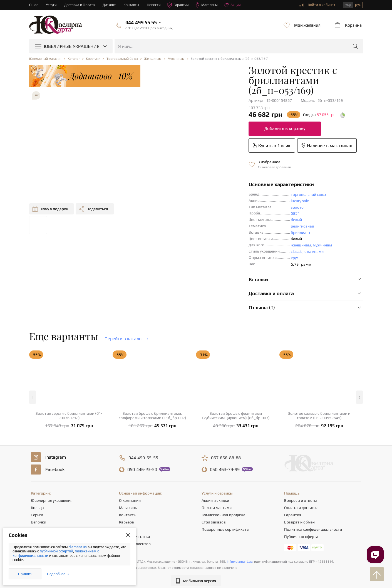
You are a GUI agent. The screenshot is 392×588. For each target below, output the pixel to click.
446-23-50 (142, 443)
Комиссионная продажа (224, 488)
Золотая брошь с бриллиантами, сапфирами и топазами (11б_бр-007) (152, 389)
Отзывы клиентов (135, 517)
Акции (236, 5)
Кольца (37, 481)
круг (198, 231)
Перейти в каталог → (127, 312)
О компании (130, 474)
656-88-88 (226, 431)
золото (200, 181)
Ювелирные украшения (52, 474)
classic (200, 225)
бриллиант (204, 206)
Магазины (210, 5)
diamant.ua (78, 547)
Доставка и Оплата (80, 5)
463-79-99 (225, 443)
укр (348, 5)
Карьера (126, 495)
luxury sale (203, 174)
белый (199, 193)
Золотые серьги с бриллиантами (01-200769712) (69, 389)
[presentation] (196, 574)
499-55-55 (143, 431)
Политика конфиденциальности (313, 503)
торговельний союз (211, 168)
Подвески (40, 503)
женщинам (204, 218)
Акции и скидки (215, 474)
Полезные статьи (134, 510)
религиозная (205, 199)
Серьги (37, 488)
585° (198, 187)
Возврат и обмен (299, 495)
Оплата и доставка (301, 481)
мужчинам (225, 218)
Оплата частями (217, 481)
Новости (156, 5)
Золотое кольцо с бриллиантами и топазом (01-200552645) (319, 389)
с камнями (217, 225)
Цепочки (39, 495)
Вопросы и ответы (300, 474)
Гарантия (293, 488)
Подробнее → (58, 574)
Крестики (39, 517)
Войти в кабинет (317, 5)
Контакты (133, 5)
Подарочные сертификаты (225, 503)
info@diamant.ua (240, 535)
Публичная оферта (301, 510)
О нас (34, 5)
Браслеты (39, 510)
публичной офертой (56, 551)
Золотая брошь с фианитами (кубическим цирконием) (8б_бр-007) (236, 389)
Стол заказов (214, 495)
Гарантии (181, 5)
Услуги (51, 5)
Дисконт (111, 5)
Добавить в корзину (188, 118)
